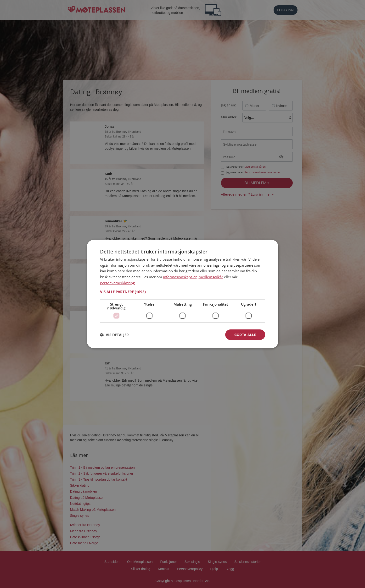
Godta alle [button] (245, 334)
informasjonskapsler (180, 277)
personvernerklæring (117, 283)
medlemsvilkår (211, 277)
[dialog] (183, 294)
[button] (183, 291)
